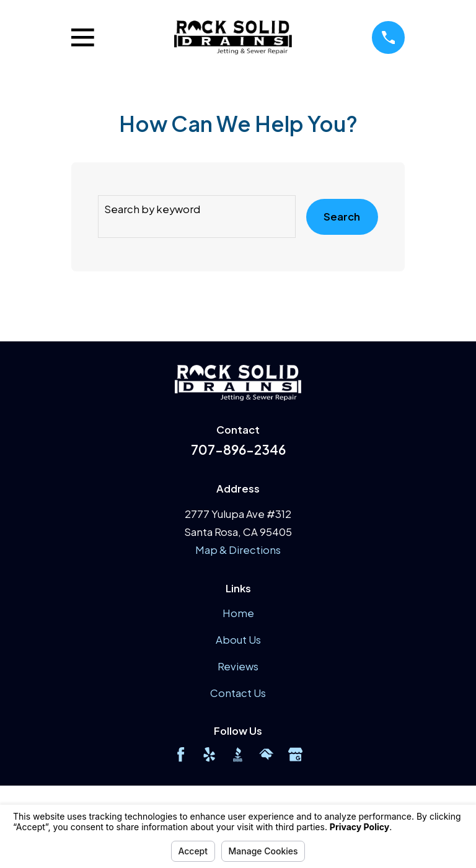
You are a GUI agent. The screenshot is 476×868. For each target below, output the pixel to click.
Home (238, 613)
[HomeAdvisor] (266, 754)
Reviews (238, 666)
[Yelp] (209, 754)
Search (342, 217)
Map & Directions (238, 550)
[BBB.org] (238, 754)
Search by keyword (152, 209)
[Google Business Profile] (295, 754)
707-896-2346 (238, 449)
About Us (238, 640)
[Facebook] (181, 754)
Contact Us (238, 693)
